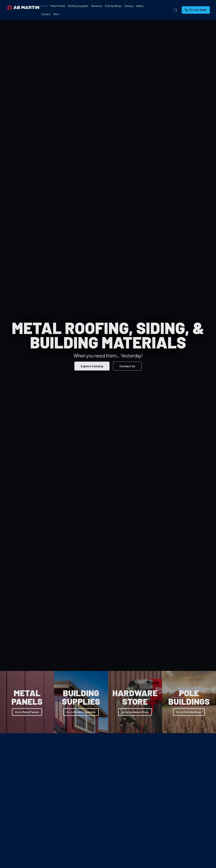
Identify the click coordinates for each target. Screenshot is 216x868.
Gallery (140, 6)
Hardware (97, 6)
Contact (46, 14)
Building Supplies (78, 6)
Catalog (129, 6)
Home (44, 6)
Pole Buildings (113, 6)
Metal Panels (58, 6)
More (56, 14)
